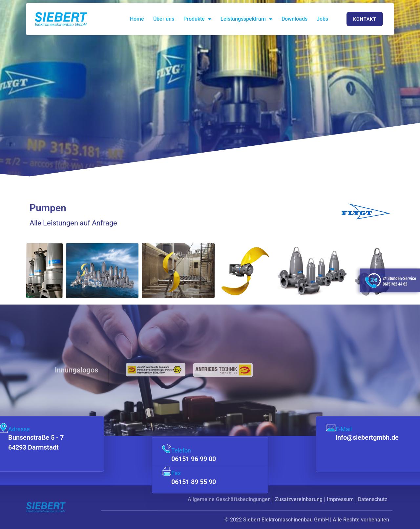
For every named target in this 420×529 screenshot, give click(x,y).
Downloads (294, 19)
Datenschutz (373, 499)
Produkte (197, 19)
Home (137, 19)
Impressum (340, 499)
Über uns (164, 19)
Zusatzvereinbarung (299, 499)
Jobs (322, 19)
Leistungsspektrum (246, 19)
